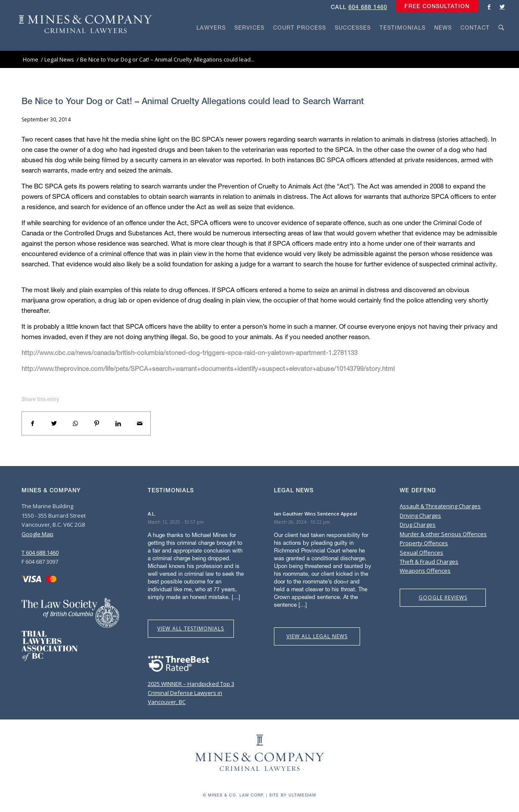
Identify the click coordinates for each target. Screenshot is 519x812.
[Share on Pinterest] (97, 423)
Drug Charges (418, 525)
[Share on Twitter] (54, 423)
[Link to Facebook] (489, 6)
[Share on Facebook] (33, 423)
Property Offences (424, 543)
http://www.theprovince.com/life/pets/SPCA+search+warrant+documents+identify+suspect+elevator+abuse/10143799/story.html (208, 368)
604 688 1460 (368, 7)
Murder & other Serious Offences (443, 534)
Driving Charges (420, 516)
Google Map (37, 534)
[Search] (501, 44)
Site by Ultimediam (293, 795)
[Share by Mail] (140, 423)
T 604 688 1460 (40, 553)
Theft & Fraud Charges (429, 562)
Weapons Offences (425, 571)
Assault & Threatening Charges (440, 506)
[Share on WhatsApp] (75, 423)
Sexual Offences (421, 553)
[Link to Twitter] (502, 6)
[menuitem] (435, 6)
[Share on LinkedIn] (118, 423)
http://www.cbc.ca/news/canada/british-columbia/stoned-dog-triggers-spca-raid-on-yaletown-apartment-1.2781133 (190, 352)
